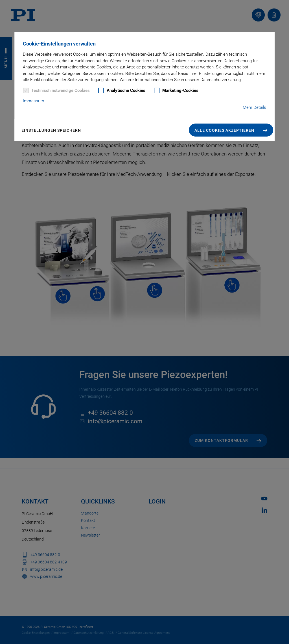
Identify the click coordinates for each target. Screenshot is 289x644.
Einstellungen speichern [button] (51, 130)
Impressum (33, 101)
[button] (231, 130)
